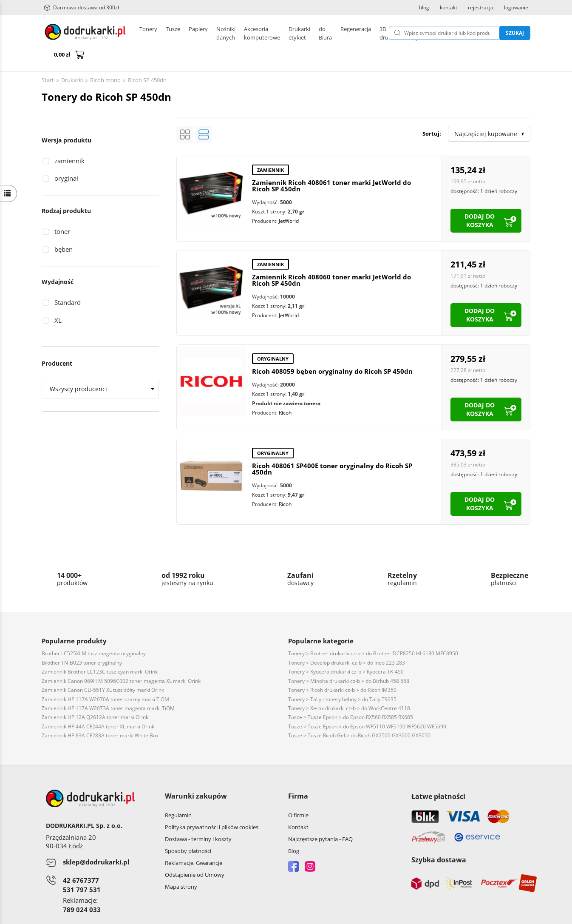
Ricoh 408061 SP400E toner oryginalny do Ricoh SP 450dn (332, 448)
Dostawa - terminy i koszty (198, 819)
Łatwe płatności (438, 776)
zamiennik (69, 140)
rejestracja (481, 8)
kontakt (449, 8)
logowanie (516, 8)
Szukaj (471, 33)
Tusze (173, 33)
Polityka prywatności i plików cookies (212, 807)
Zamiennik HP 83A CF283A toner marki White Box (100, 715)
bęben (64, 229)
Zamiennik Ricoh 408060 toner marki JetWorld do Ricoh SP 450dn (331, 260)
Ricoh (285, 392)
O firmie (298, 795)
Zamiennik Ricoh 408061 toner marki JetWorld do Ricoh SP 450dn (331, 165)
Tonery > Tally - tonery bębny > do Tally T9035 (342, 679)
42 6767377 (81, 860)
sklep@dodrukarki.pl (96, 842)
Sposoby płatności (188, 830)
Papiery (198, 33)
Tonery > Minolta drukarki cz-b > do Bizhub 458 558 (349, 661)
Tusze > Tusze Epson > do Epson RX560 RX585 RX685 (351, 697)
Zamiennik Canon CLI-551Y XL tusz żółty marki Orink (103, 670)
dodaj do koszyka (480, 200)
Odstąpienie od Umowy (195, 854)
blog (424, 8)
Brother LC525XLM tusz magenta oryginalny (94, 633)
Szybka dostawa (439, 839)
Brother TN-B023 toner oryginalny (82, 642)
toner (62, 211)
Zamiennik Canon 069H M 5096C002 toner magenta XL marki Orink (121, 661)
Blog (294, 830)
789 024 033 (82, 889)
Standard (68, 282)
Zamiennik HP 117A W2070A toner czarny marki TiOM (105, 679)
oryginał (66, 158)
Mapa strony (181, 866)
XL (58, 300)
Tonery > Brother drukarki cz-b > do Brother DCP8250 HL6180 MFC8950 (373, 633)
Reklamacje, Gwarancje (194, 842)
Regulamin (178, 795)
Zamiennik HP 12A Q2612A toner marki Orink (95, 697)
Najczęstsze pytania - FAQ (320, 819)
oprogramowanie (508, 915)
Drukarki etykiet (236, 33)
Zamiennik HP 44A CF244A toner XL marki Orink (98, 706)
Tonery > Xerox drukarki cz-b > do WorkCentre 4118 (349, 688)
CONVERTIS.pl (460, 915)
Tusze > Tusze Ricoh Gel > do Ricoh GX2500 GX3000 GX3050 (359, 715)
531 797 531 (82, 869)
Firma (298, 776)
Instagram (310, 846)
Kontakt (298, 807)
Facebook (293, 846)
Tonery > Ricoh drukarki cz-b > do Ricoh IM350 (342, 670)
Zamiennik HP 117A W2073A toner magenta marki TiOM (108, 688)
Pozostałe (278, 33)
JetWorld (289, 200)
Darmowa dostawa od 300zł (81, 8)
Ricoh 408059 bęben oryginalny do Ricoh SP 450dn (332, 351)
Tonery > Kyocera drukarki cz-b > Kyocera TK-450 (346, 651)
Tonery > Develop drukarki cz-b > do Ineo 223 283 (347, 642)
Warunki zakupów (196, 776)
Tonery (148, 33)
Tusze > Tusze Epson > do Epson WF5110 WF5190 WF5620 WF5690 (367, 706)
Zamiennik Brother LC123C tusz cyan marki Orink (100, 651)
